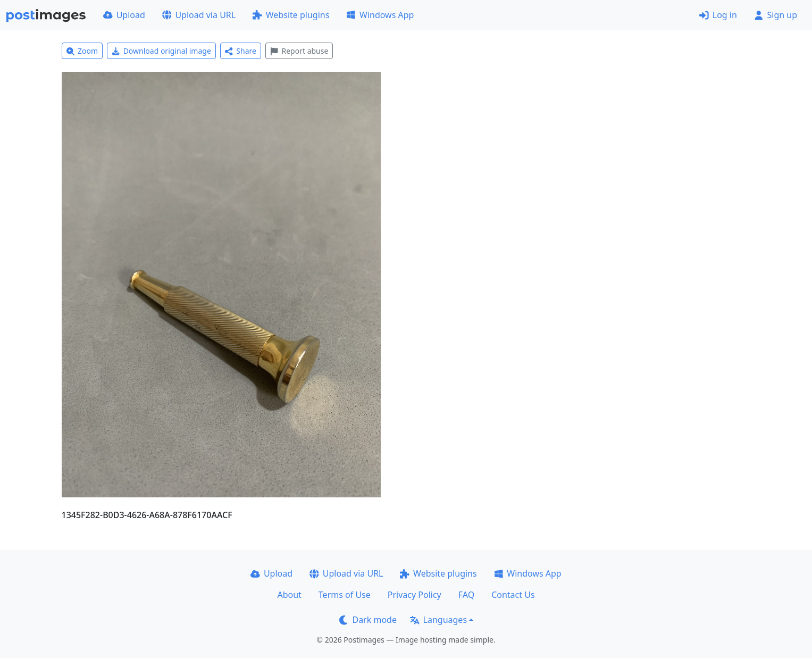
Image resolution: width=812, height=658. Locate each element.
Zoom (82, 51)
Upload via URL (199, 15)
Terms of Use (345, 595)
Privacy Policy (415, 595)
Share (241, 51)
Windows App (380, 15)
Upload (124, 15)
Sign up (776, 15)
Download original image (161, 51)
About (289, 595)
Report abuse (299, 51)
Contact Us (513, 595)
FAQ (466, 595)
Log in (718, 15)
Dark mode (368, 620)
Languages (438, 620)
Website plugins (291, 15)
